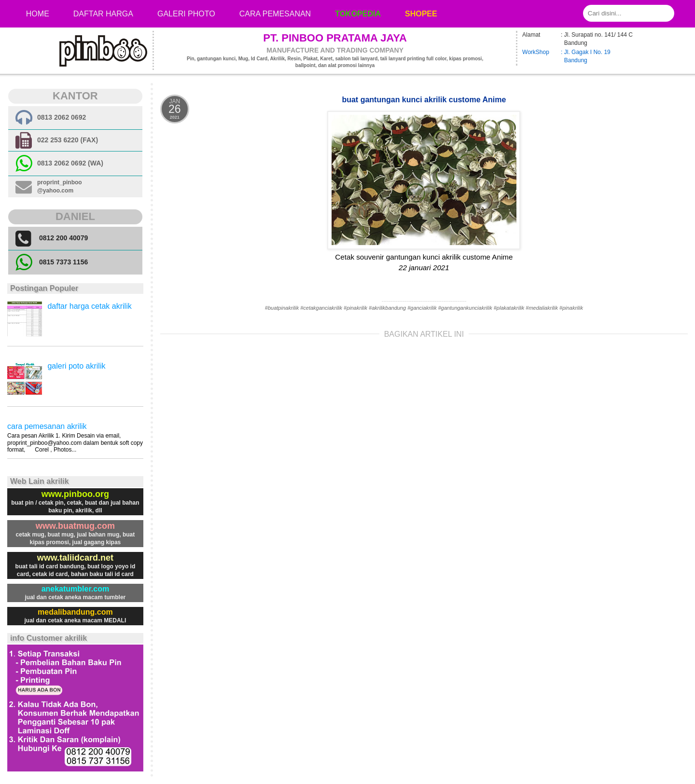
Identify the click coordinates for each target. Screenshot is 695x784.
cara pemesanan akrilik (47, 426)
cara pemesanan (275, 14)
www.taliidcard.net (75, 558)
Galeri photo (186, 14)
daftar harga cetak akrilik (89, 306)
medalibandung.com (75, 612)
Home (38, 14)
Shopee (421, 14)
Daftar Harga (103, 14)
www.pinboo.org (75, 494)
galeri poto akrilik (76, 366)
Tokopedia (358, 14)
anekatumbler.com (76, 589)
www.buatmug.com (75, 526)
